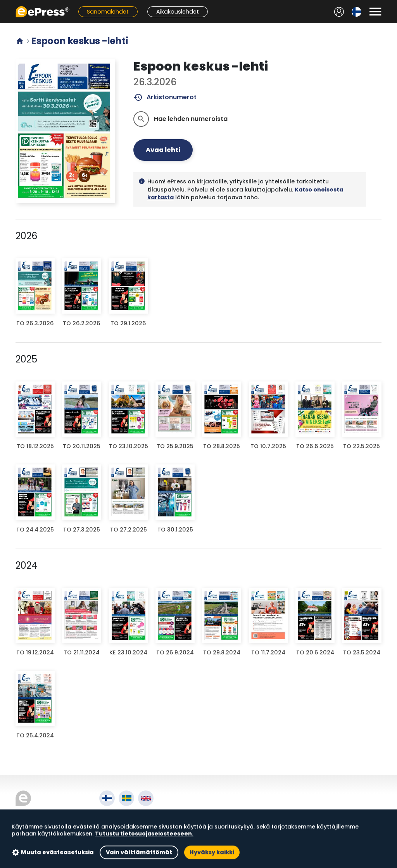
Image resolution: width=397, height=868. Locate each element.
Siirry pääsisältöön (4, 4)
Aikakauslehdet (178, 12)
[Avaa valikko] (375, 12)
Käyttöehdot (120, 823)
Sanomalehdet (108, 12)
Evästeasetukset (126, 841)
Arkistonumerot (165, 97)
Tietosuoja (117, 832)
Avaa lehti (163, 150)
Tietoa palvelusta (128, 814)
